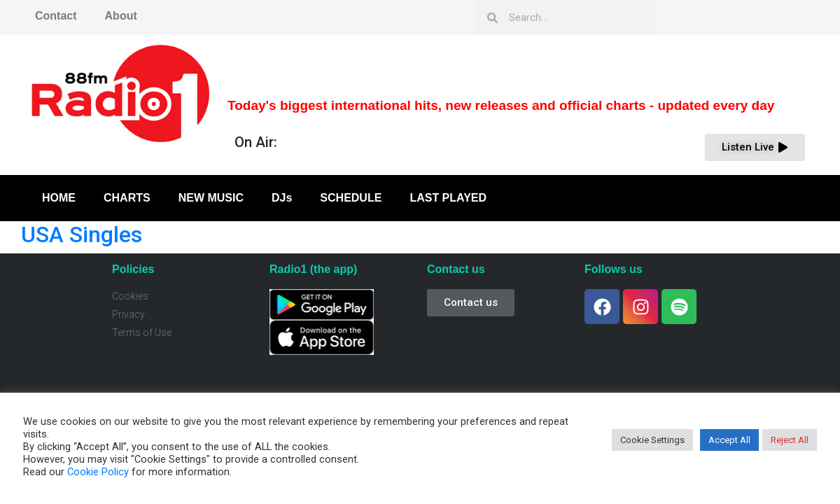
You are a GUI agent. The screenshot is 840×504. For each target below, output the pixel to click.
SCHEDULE (351, 198)
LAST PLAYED (448, 198)
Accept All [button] (729, 440)
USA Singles (82, 234)
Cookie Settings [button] (652, 440)
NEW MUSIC (211, 198)
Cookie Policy (98, 472)
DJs (282, 198)
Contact (56, 16)
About (121, 16)
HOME (59, 198)
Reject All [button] (790, 440)
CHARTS (127, 198)
